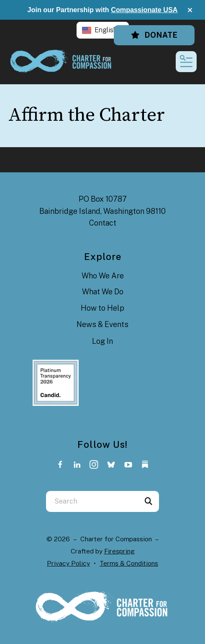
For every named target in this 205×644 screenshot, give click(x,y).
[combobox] (92, 501)
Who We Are (103, 276)
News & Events (102, 324)
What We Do (103, 292)
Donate (154, 35)
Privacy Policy (68, 563)
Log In (102, 341)
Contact (103, 223)
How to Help (102, 308)
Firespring (119, 551)
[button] (190, 10)
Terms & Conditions (129, 563)
